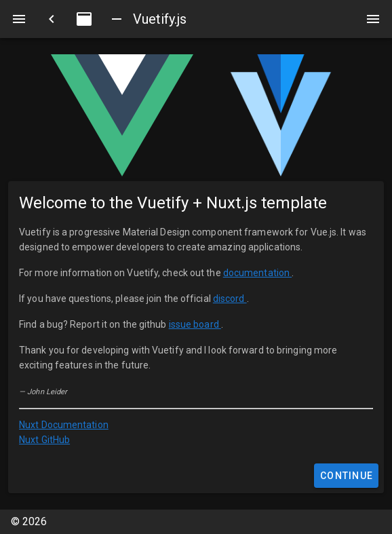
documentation (257, 273)
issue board (195, 324)
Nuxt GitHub (44, 440)
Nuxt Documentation (64, 425)
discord (230, 299)
